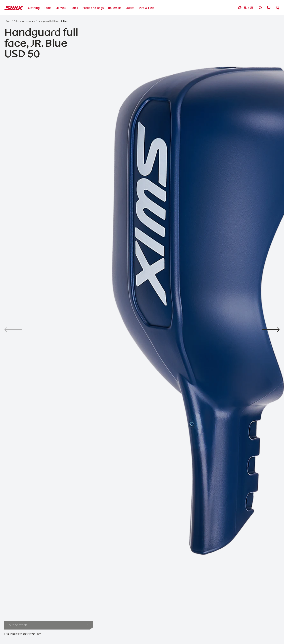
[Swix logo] (14, 8)
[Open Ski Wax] (61, 8)
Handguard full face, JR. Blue (53, 21)
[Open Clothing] (34, 8)
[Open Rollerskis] (115, 8)
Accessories (28, 21)
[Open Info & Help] (147, 8)
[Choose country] (246, 8)
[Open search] (260, 8)
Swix (8, 21)
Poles (16, 21)
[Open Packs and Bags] (93, 8)
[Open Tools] (48, 8)
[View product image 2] (271, 330)
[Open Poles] (74, 8)
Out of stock (49, 625)
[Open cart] (269, 8)
